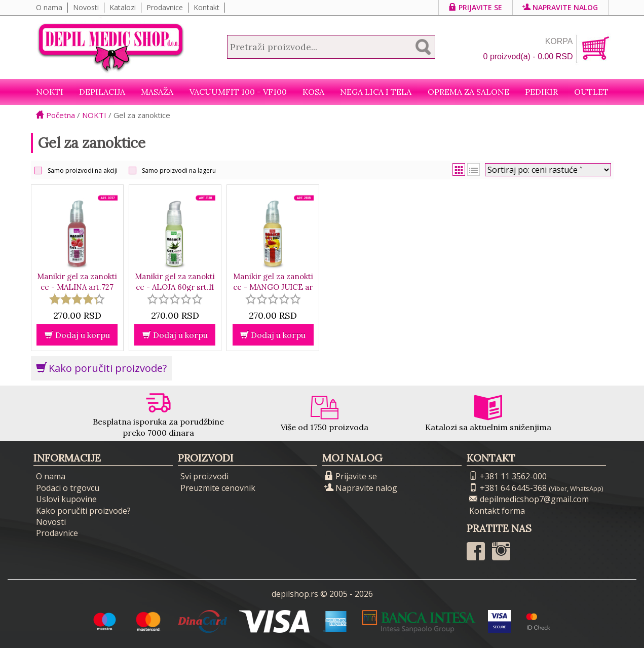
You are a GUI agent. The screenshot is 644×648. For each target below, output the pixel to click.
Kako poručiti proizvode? (101, 368)
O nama (49, 7)
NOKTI (50, 92)
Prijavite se (476, 7)
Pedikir (541, 92)
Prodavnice (165, 7)
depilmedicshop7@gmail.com (529, 499)
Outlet (591, 92)
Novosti (86, 7)
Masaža (157, 92)
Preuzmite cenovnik (218, 488)
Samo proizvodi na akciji (83, 170)
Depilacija (102, 92)
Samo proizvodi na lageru (179, 170)
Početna (55, 115)
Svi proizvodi (204, 476)
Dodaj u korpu (77, 335)
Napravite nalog (560, 7)
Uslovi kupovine (66, 499)
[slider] (77, 299)
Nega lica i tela (376, 92)
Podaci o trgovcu (68, 488)
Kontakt (206, 7)
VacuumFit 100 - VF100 (238, 92)
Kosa (313, 92)
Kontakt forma (497, 511)
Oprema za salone (468, 92)
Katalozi (123, 7)
